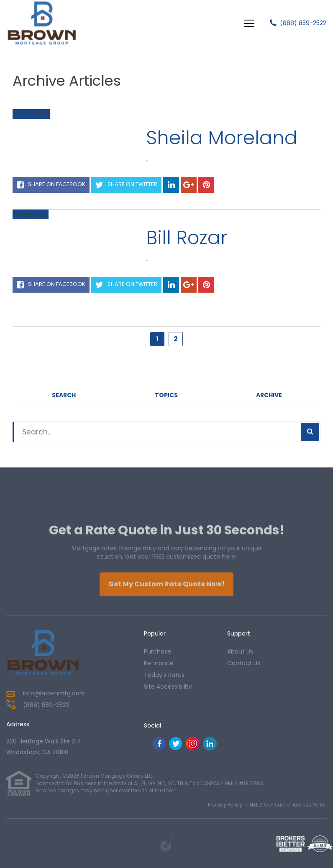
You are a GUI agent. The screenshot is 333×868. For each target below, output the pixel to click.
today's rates (164, 675)
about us (240, 651)
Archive (269, 395)
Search (64, 395)
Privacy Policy (225, 805)
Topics (166, 395)
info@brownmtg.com (54, 693)
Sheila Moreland (222, 138)
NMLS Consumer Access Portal (288, 805)
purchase (158, 651)
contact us (244, 663)
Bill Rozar (187, 238)
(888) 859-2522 (303, 23)
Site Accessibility (168, 687)
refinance (159, 663)
